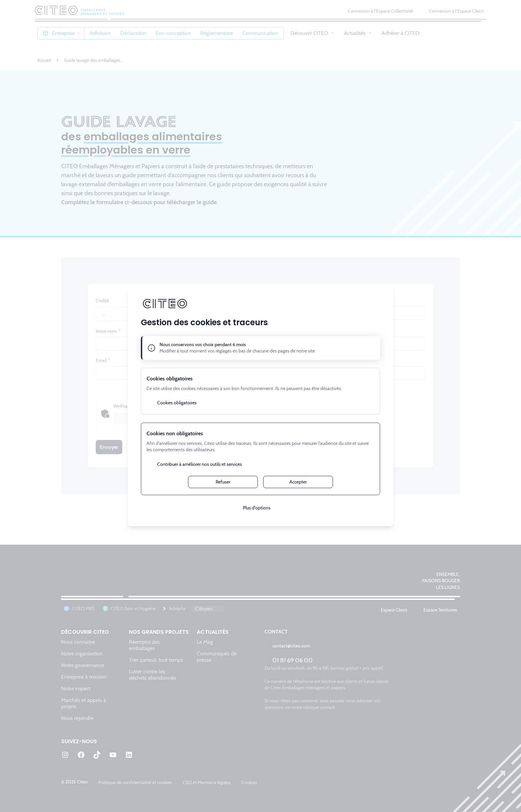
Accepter (298, 482)
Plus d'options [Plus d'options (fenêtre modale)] (257, 508)
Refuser (223, 482)
